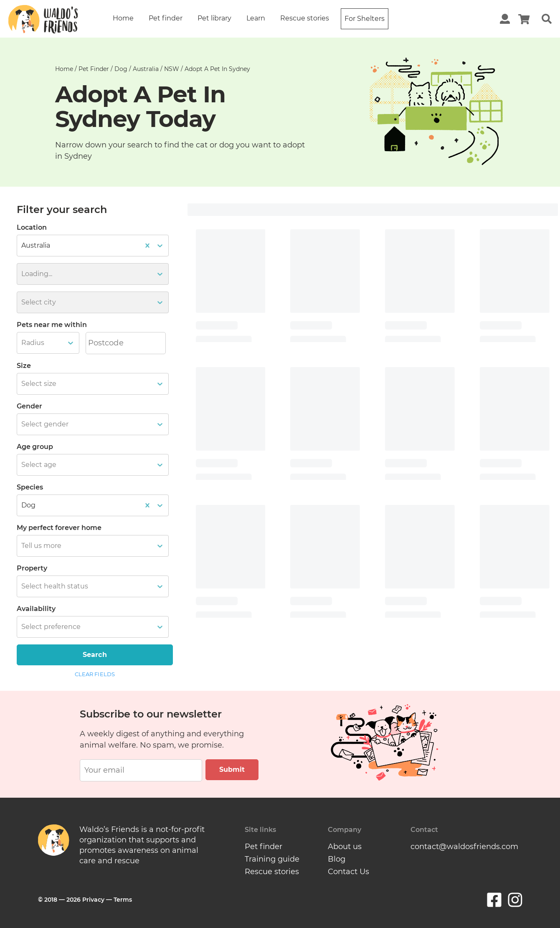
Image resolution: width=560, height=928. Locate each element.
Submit (232, 770)
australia (146, 69)
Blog (337, 859)
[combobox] (22, 343)
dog (121, 69)
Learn (256, 18)
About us (345, 847)
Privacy (93, 900)
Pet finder (166, 18)
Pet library (214, 18)
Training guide (272, 859)
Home (123, 18)
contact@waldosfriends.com (464, 847)
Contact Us (348, 872)
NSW (172, 69)
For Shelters (365, 19)
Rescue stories (305, 18)
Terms (123, 900)
